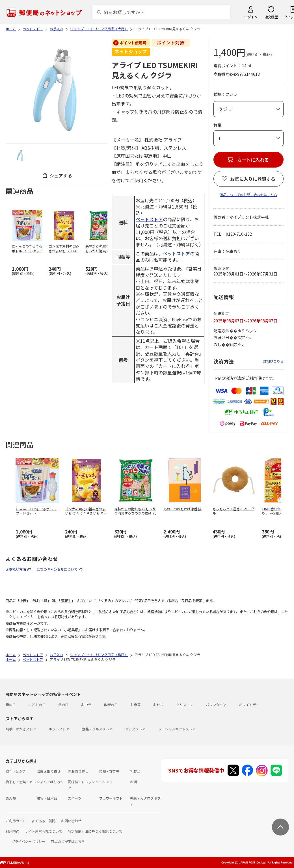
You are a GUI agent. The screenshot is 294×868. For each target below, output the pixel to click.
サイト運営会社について (44, 831)
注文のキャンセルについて (57, 569)
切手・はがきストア (21, 729)
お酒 (133, 782)
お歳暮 (135, 705)
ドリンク (106, 782)
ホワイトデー (249, 705)
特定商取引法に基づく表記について (95, 831)
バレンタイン (216, 705)
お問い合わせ (71, 821)
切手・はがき (16, 771)
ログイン (251, 17)
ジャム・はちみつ (50, 782)
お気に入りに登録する (253, 179)
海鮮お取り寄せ (49, 771)
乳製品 (135, 771)
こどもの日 (37, 705)
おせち (158, 705)
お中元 (86, 705)
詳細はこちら (273, 361)
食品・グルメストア (97, 729)
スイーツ (75, 798)
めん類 (11, 798)
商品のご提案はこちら (68, 841)
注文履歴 (271, 17)
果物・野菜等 (109, 771)
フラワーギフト (111, 798)
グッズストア (135, 729)
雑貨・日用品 (47, 798)
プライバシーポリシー (28, 841)
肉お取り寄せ (78, 771)
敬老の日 (111, 705)
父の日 (63, 705)
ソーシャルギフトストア (177, 729)
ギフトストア (59, 729)
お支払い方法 (16, 569)
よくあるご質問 (44, 821)
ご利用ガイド (16, 821)
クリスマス (185, 705)
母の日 (11, 705)
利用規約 (12, 831)
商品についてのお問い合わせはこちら (248, 195)
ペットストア (149, 219)
